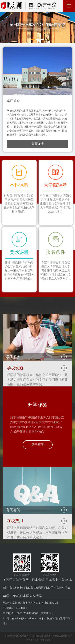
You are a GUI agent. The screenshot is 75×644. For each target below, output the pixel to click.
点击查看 (38, 445)
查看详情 (38, 144)
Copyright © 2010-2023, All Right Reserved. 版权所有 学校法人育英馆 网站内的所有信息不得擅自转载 (38, 638)
